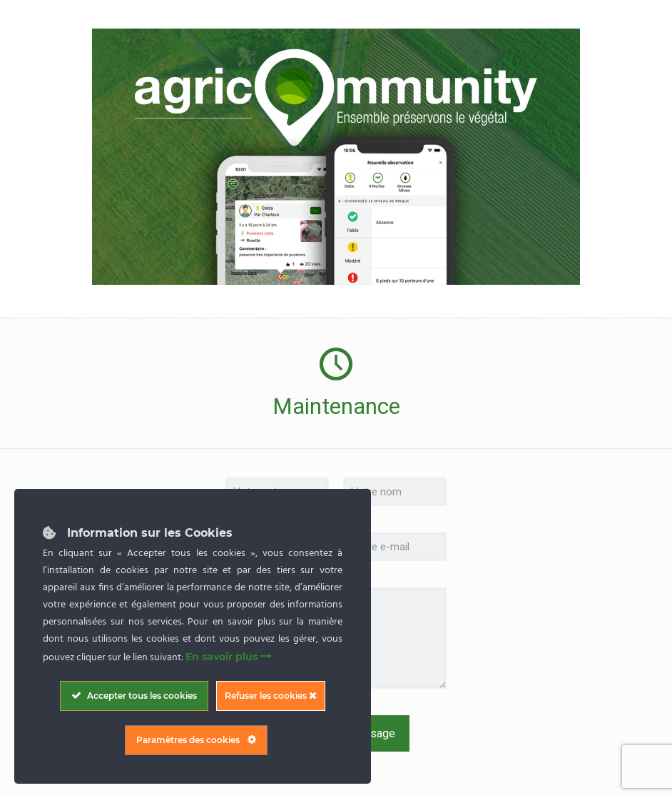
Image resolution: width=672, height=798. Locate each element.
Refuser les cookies (271, 696)
